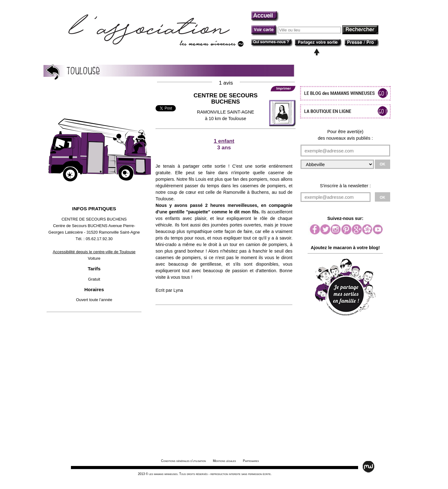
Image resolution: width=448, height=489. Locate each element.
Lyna (178, 290)
